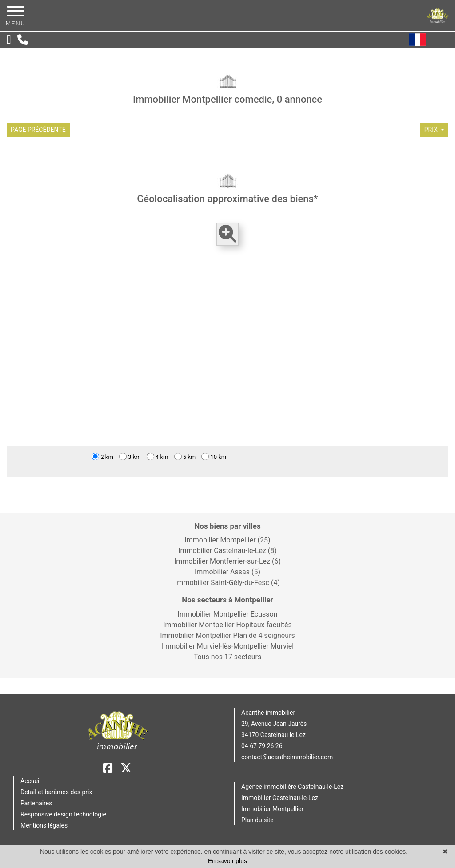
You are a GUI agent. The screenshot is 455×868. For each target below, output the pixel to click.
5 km (185, 456)
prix (432, 130)
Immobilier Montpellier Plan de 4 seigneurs (227, 635)
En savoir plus (227, 861)
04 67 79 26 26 (262, 746)
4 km (158, 456)
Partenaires (36, 803)
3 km (130, 456)
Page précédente (38, 130)
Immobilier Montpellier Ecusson (228, 614)
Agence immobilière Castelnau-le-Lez (292, 787)
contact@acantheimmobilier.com (287, 757)
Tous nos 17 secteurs (227, 657)
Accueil (31, 781)
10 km (214, 456)
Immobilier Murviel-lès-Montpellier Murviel (227, 646)
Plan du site (257, 820)
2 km (102, 456)
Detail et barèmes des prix (56, 792)
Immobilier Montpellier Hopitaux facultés (227, 625)
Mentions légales (44, 825)
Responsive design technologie (63, 814)
